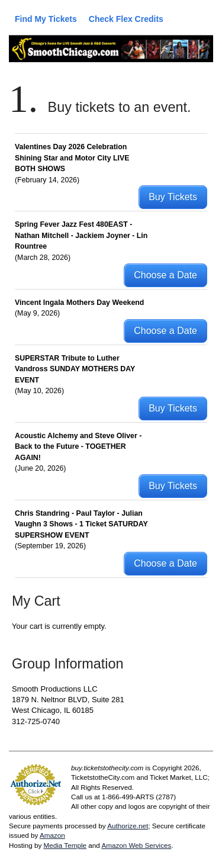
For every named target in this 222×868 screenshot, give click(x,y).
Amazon (52, 835)
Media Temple (65, 845)
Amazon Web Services (136, 845)
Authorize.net (128, 826)
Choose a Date (165, 275)
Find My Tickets (46, 19)
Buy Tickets (173, 197)
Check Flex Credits (126, 19)
